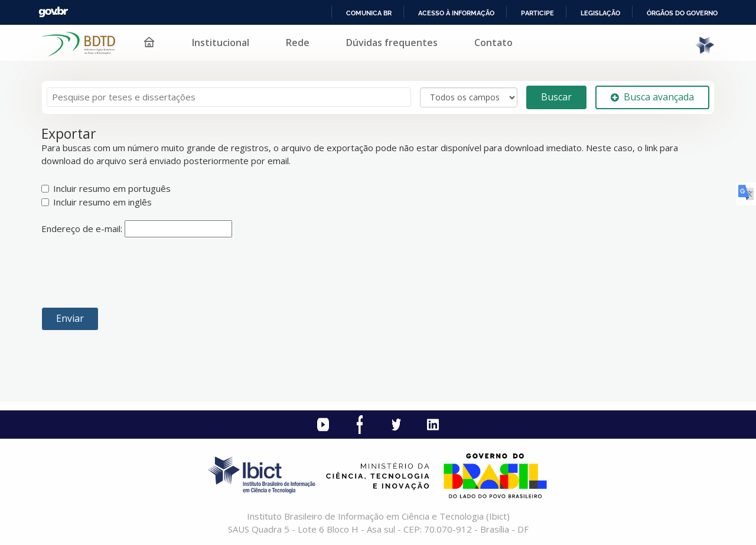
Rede (298, 43)
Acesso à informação (456, 13)
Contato (493, 43)
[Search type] (469, 97)
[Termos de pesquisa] (229, 97)
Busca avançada (652, 97)
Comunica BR (369, 13)
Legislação (600, 13)
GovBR (53, 12)
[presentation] (131, 272)
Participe (537, 13)
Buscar (556, 97)
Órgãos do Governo (682, 13)
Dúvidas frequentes (392, 43)
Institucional (221, 43)
